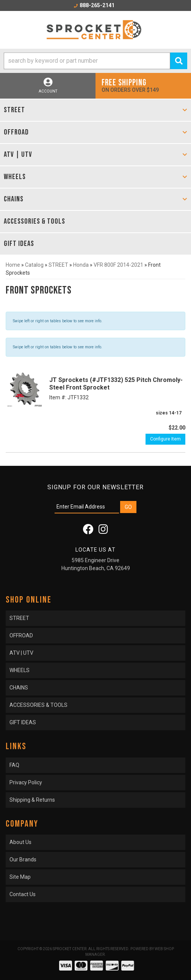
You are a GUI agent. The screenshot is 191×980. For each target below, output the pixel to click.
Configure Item (165, 439)
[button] (95, 61)
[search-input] (87, 61)
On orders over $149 (143, 85)
